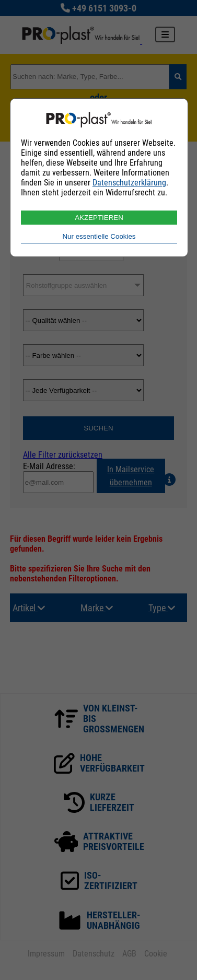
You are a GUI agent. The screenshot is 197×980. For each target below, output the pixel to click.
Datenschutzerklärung (129, 183)
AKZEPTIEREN (99, 218)
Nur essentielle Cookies (99, 236)
